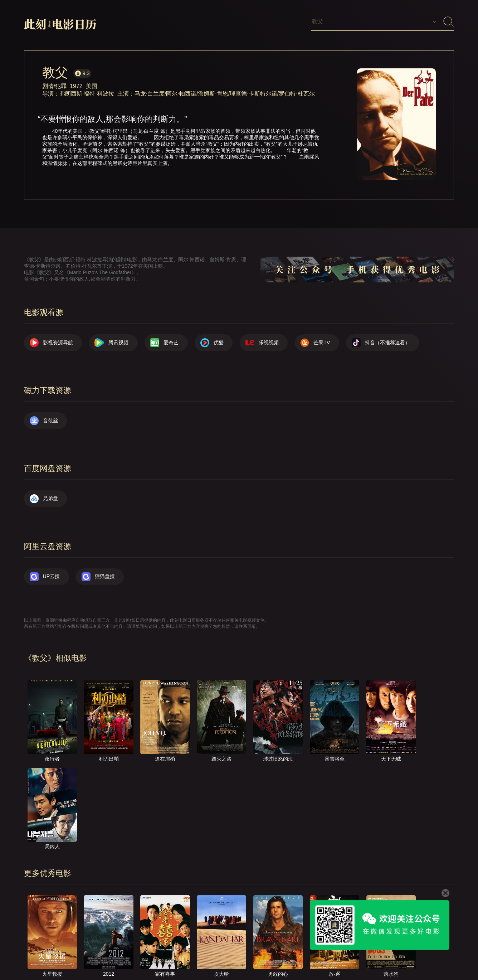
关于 (249, 955)
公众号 (439, 955)
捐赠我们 (407, 955)
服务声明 (372, 955)
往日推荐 (338, 955)
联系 (273, 955)
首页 (224, 955)
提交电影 (303, 955)
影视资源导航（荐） (182, 955)
